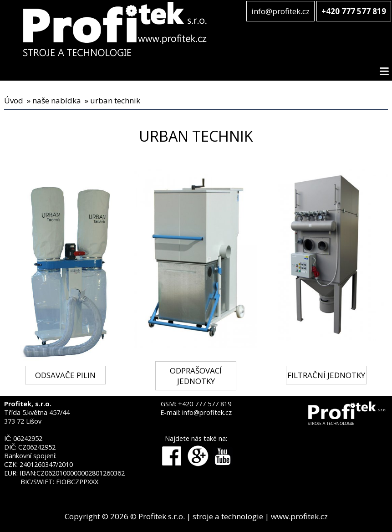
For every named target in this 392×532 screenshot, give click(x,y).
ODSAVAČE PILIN (65, 375)
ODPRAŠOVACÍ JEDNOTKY (196, 376)
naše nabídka (57, 100)
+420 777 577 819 (205, 404)
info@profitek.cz (280, 11)
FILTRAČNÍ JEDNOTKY (326, 375)
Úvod (14, 100)
